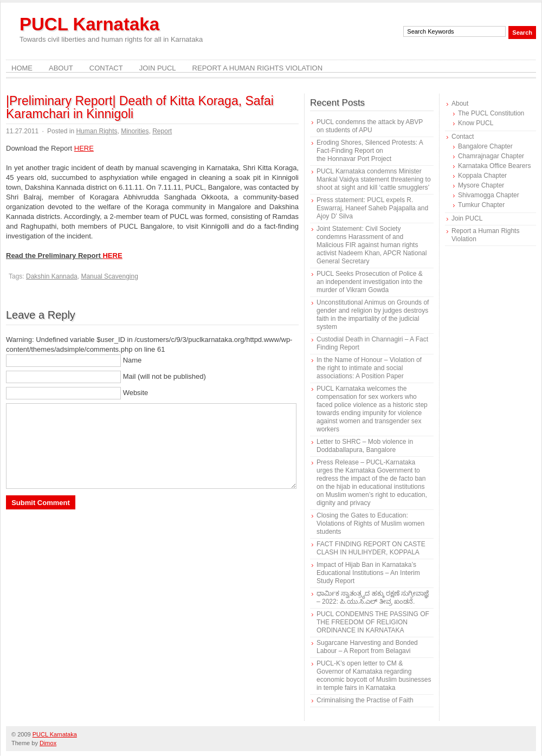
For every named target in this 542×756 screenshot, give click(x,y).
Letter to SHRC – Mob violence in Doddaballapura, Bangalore (365, 446)
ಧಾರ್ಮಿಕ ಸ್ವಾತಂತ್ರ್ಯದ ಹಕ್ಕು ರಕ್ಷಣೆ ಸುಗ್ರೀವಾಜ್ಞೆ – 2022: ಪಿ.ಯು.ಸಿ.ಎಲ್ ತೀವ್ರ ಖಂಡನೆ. (373, 597)
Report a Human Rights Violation (258, 68)
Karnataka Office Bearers (495, 166)
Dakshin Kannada (52, 276)
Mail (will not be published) (164, 376)
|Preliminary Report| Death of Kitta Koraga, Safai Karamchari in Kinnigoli (140, 107)
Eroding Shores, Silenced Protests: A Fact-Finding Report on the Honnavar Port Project (370, 151)
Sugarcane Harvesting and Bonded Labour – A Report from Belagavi (367, 647)
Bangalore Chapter (485, 146)
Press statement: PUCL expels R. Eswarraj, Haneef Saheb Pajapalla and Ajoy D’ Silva (372, 208)
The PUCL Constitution (491, 113)
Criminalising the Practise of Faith (365, 700)
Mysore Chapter (481, 185)
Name (133, 360)
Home (22, 68)
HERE (84, 148)
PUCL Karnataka (89, 24)
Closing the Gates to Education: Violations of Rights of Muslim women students (370, 524)
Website (136, 393)
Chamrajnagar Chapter (491, 156)
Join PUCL (158, 68)
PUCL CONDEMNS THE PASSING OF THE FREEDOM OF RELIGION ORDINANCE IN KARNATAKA (373, 622)
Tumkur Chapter (481, 205)
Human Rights (96, 131)
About (61, 68)
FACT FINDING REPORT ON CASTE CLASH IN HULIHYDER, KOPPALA (371, 548)
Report (162, 131)
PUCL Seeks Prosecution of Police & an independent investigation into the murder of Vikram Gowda (370, 282)
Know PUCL (476, 123)
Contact (106, 68)
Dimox (48, 743)
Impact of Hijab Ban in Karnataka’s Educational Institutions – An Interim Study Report (368, 573)
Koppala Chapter (482, 176)
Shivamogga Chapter (489, 195)
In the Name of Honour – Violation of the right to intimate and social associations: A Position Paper (369, 368)
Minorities (135, 131)
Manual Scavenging (109, 276)
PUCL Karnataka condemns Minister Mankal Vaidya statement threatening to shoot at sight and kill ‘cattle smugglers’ (374, 179)
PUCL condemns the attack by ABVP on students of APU (370, 126)
